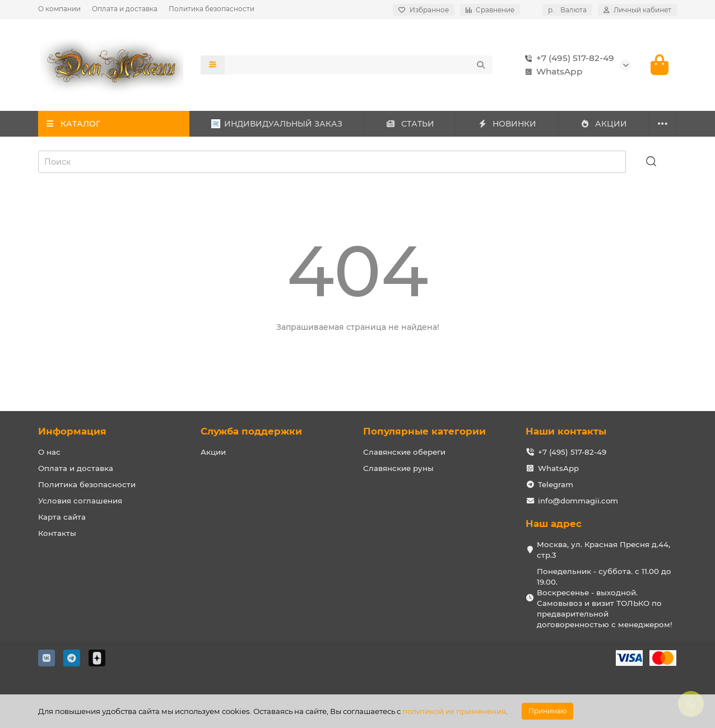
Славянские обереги (404, 452)
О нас (49, 452)
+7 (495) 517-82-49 (567, 58)
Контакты (57, 533)
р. (567, 10)
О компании (59, 9)
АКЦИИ (604, 124)
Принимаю (547, 711)
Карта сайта (62, 517)
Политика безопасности (212, 9)
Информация (72, 431)
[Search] (359, 65)
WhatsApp (552, 72)
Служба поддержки (251, 431)
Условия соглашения (80, 501)
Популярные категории (424, 431)
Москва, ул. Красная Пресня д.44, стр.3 (603, 550)
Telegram (556, 484)
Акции (213, 452)
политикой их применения (454, 711)
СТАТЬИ (410, 124)
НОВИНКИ (507, 124)
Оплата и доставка (125, 9)
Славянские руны (398, 468)
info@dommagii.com (578, 501)
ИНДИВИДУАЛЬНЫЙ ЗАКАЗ (277, 124)
